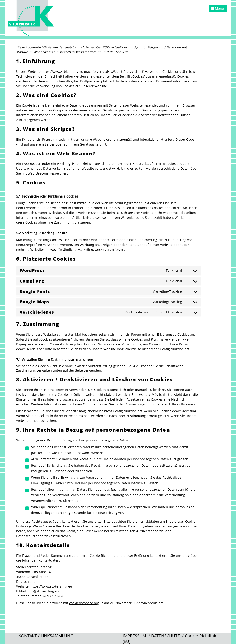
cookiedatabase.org (84, 603)
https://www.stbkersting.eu (62, 71)
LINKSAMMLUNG (57, 636)
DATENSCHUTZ (165, 636)
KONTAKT (28, 636)
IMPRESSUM (134, 636)
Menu (218, 8)
